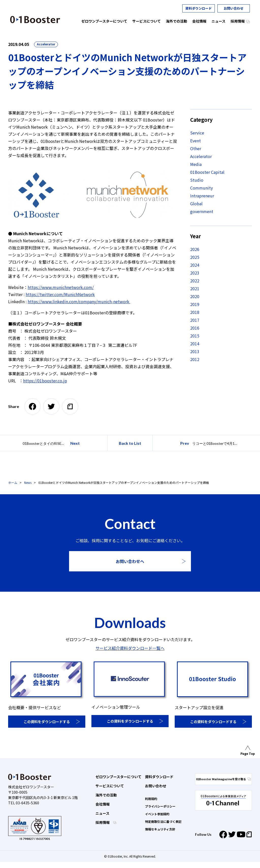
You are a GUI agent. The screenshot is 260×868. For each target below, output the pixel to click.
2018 (195, 312)
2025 (195, 257)
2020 (195, 296)
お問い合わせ (234, 8)
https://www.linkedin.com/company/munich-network (79, 301)
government (202, 211)
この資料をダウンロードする (47, 722)
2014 (195, 344)
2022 (195, 281)
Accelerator (46, 44)
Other (196, 148)
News (28, 482)
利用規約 (151, 799)
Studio (197, 180)
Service (197, 133)
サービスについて (110, 786)
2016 (195, 328)
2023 (195, 273)
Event (196, 141)
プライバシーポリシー (160, 806)
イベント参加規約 (157, 814)
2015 (195, 336)
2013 (195, 351)
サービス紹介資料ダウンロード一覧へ (130, 648)
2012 (195, 359)
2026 (195, 249)
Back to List (130, 443)
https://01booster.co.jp (45, 381)
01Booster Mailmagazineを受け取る (223, 779)
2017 (195, 320)
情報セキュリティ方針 (160, 829)
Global (196, 203)
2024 (195, 265)
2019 (195, 304)
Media (196, 164)
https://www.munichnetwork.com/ (61, 287)
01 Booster (35, 20)
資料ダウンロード (199, 8)
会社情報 (103, 804)
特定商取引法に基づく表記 (163, 821)
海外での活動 (106, 795)
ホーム (13, 482)
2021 (195, 288)
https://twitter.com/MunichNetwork (60, 294)
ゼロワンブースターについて (118, 777)
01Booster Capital (207, 172)
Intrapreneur (202, 196)
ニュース (102, 813)
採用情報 (103, 822)
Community (201, 188)
